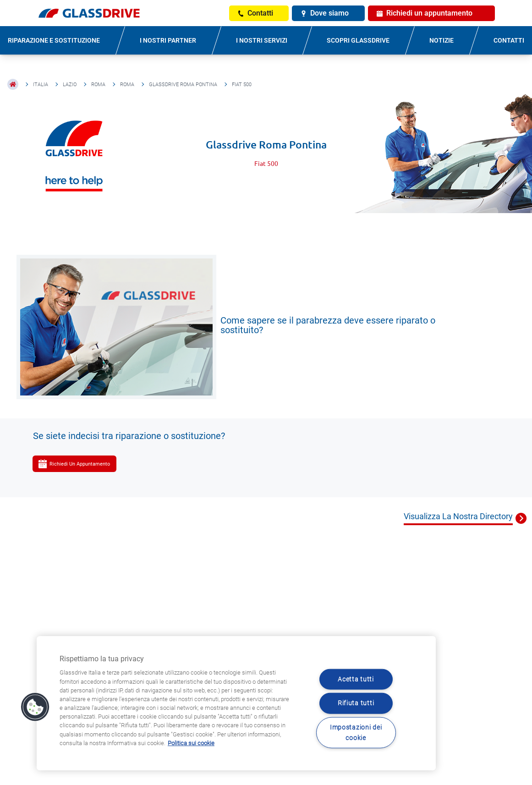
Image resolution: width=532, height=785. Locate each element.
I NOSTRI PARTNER (168, 40)
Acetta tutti (356, 679)
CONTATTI (509, 40)
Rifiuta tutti (356, 703)
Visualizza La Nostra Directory (458, 516)
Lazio (70, 85)
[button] (35, 707)
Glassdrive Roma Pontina (183, 85)
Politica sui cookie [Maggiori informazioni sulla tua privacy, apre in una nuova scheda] (191, 743)
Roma (98, 85)
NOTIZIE (442, 40)
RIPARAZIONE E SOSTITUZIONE (54, 40)
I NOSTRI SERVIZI (262, 40)
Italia (41, 85)
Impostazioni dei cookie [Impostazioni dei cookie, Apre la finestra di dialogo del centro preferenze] (356, 732)
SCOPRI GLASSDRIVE (358, 40)
